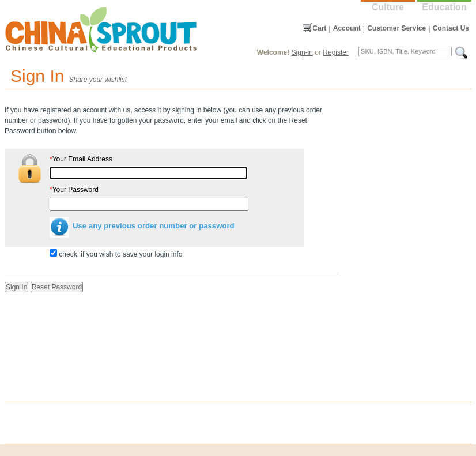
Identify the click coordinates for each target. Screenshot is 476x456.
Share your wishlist (98, 80)
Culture (388, 7)
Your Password (74, 190)
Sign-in (302, 52)
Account (347, 28)
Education (444, 7)
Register (336, 52)
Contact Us (451, 28)
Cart (319, 28)
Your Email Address (81, 159)
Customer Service (396, 28)
